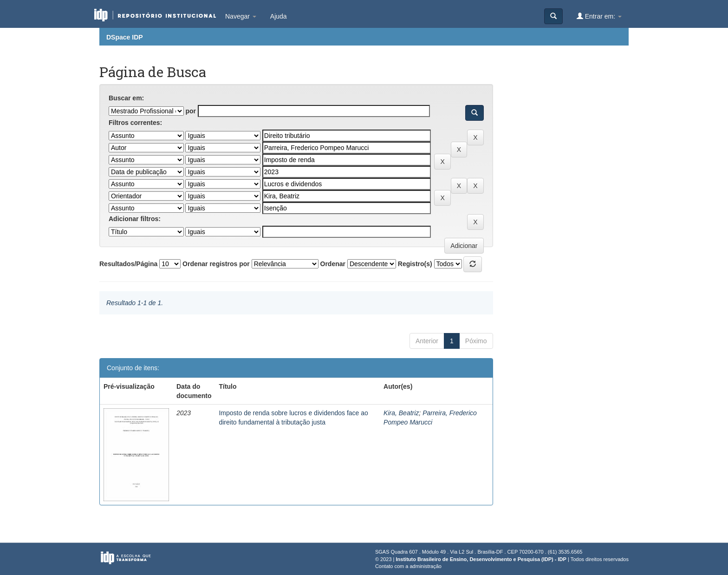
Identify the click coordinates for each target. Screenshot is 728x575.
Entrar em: (599, 16)
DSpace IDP (125, 37)
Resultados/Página (128, 264)
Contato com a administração (408, 566)
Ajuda (279, 16)
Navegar (241, 16)
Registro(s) (415, 264)
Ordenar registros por (216, 264)
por (191, 111)
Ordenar (333, 264)
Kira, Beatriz (401, 413)
